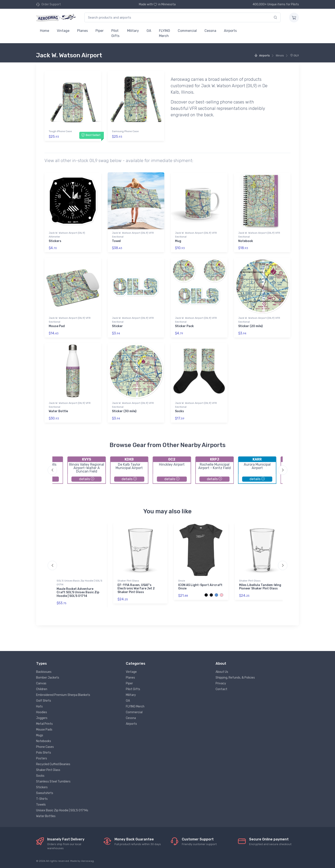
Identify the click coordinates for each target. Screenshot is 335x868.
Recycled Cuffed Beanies (53, 764)
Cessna (210, 31)
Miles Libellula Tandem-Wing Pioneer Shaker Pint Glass (260, 587)
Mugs (40, 735)
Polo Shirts (44, 753)
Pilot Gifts (115, 33)
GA (149, 31)
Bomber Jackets (48, 678)
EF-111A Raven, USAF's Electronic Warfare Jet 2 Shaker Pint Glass (136, 589)
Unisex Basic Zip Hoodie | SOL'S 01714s (62, 810)
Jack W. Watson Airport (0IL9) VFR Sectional (133, 235)
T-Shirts (42, 799)
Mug (178, 241)
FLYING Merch (165, 33)
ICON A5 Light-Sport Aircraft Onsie (200, 587)
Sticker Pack (184, 326)
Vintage (63, 31)
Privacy (221, 683)
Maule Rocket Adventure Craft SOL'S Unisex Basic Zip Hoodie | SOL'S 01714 (78, 593)
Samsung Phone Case (125, 131)
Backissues (44, 672)
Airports (230, 31)
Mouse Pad (57, 326)
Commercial (187, 31)
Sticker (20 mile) (251, 326)
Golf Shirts (44, 701)
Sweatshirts (45, 793)
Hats (39, 706)
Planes (82, 31)
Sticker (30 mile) (124, 411)
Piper (100, 31)
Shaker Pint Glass (128, 581)
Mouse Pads (44, 730)
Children (42, 689)
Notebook (246, 241)
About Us (222, 672)
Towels (41, 805)
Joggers (42, 718)
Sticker (117, 326)
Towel (116, 241)
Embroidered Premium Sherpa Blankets (63, 695)
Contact (221, 689)
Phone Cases (45, 747)
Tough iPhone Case (60, 131)
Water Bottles (46, 816)
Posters (42, 758)
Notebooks (44, 741)
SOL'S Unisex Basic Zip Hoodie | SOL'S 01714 (79, 583)
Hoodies (42, 712)
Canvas (41, 683)
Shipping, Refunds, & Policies (235, 678)
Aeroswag (87, 861)
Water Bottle (58, 411)
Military (133, 31)
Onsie (182, 581)
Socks (179, 411)
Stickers (55, 241)
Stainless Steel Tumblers (53, 782)
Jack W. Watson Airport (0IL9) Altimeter (67, 235)
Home (45, 31)
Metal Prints (44, 724)
